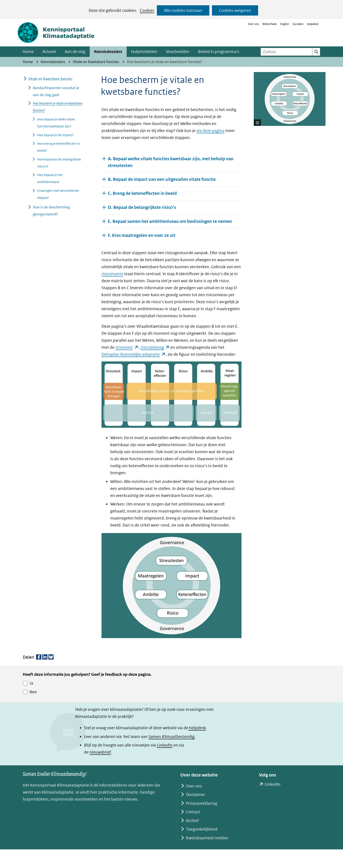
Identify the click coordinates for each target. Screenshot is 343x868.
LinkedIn (165, 745)
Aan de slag (75, 52)
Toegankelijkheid (202, 829)
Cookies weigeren (235, 10)
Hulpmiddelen (144, 52)
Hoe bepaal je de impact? (55, 135)
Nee (33, 692)
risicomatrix (112, 274)
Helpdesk (313, 24)
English (285, 24)
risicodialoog (155, 347)
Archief (192, 821)
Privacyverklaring (202, 803)
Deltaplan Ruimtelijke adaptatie (134, 354)
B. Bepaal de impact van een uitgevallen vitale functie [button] (162, 179)
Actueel (49, 52)
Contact (193, 812)
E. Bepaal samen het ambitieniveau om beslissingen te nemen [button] (170, 221)
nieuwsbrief (100, 752)
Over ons (253, 24)
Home (28, 52)
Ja (31, 683)
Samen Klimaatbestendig (171, 737)
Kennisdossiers (108, 52)
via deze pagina (210, 131)
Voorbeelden (178, 52)
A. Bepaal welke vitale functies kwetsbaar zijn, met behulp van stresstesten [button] (171, 162)
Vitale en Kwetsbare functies (50, 79)
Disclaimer (196, 795)
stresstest (127, 347)
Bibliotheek (270, 24)
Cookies (147, 10)
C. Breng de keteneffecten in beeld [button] (142, 193)
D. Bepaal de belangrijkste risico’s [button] (142, 207)
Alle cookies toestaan (183, 10)
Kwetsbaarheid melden (207, 838)
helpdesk (197, 728)
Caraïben (298, 24)
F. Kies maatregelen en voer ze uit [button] (142, 235)
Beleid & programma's (219, 52)
